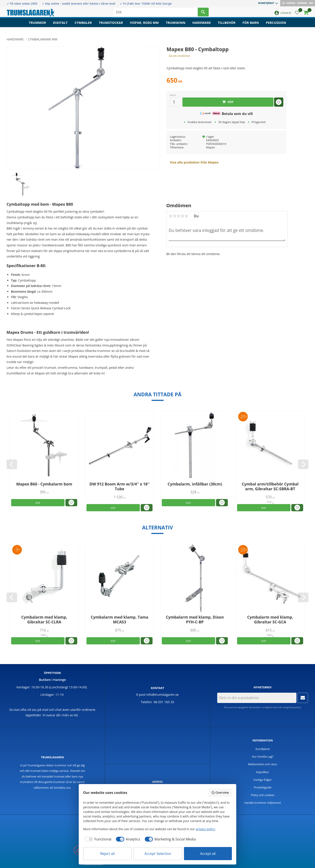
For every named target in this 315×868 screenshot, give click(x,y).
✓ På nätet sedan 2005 (22, 3)
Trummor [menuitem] (37, 25)
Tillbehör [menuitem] (227, 25)
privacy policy (205, 829)
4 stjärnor (182, 216)
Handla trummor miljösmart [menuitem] (263, 803)
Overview (220, 792)
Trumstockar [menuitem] (111, 25)
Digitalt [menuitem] (60, 25)
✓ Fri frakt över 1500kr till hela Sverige (146, 3)
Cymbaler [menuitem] (83, 25)
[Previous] (12, 464)
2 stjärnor (175, 216)
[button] (297, 14)
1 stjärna (171, 216)
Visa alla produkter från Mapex (194, 162)
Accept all (208, 854)
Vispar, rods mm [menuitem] (144, 25)
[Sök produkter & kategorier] (155, 13)
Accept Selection (158, 854)
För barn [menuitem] (251, 25)
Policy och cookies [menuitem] (263, 795)
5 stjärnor (186, 216)
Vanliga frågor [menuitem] (263, 780)
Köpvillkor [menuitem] (263, 772)
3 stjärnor (178, 216)
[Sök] (203, 13)
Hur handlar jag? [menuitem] (262, 757)
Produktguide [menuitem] (263, 787)
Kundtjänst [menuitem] (266, 3)
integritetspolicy (291, 707)
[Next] (303, 464)
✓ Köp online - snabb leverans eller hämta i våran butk (79, 3)
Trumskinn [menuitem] (176, 25)
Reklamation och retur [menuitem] (263, 764)
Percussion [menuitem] (276, 25)
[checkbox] (97, 839)
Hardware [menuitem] (202, 25)
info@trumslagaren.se (163, 695)
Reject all (107, 854)
